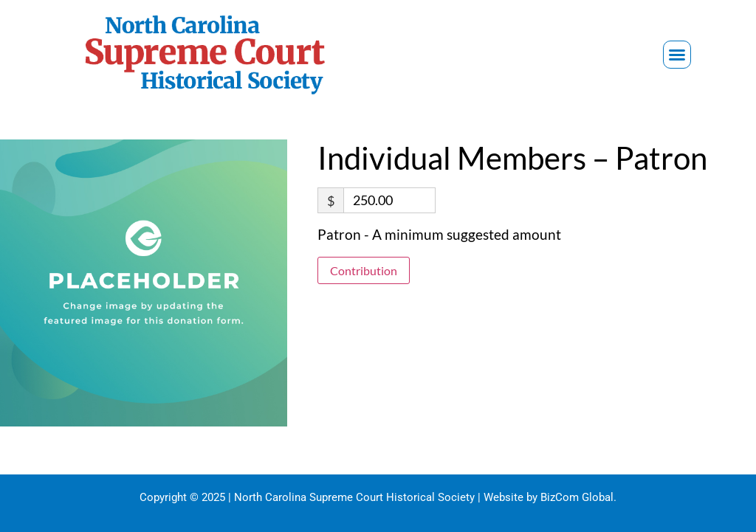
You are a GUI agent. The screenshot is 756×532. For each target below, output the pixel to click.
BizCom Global (577, 497)
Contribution (364, 270)
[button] (677, 55)
